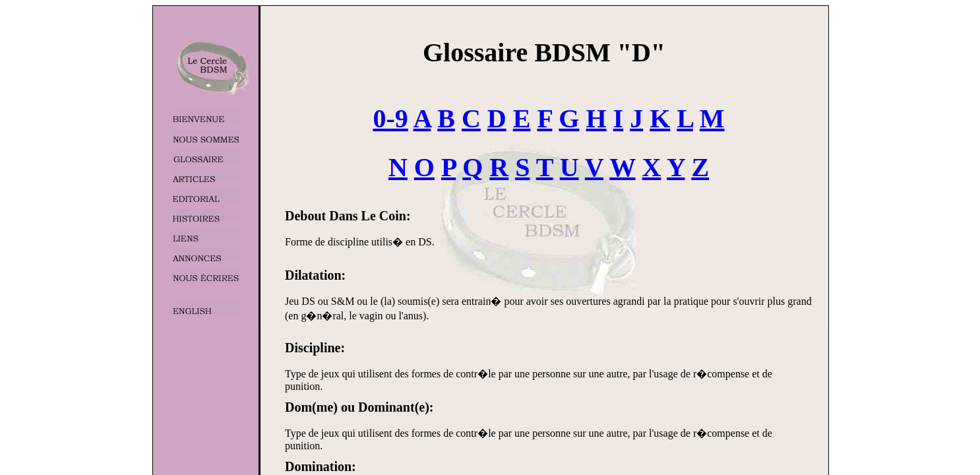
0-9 (390, 118)
